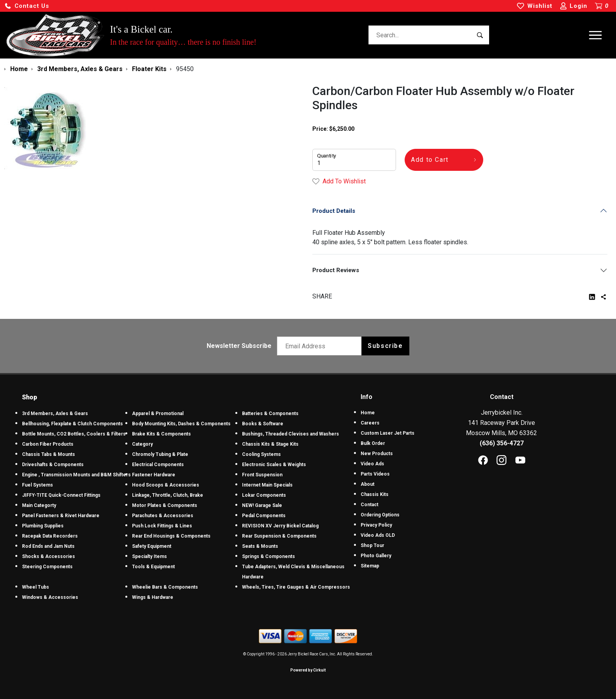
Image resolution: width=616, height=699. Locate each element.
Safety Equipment (152, 546)
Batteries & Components (270, 414)
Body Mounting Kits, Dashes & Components (181, 424)
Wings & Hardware (153, 597)
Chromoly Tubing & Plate (160, 454)
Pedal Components (264, 516)
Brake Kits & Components (161, 434)
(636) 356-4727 (502, 443)
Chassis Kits (375, 494)
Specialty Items (149, 556)
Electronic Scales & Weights (274, 465)
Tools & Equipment (153, 567)
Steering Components (47, 567)
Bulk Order (373, 443)
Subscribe (385, 346)
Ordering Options (380, 515)
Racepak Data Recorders (50, 536)
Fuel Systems (38, 485)
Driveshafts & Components (53, 465)
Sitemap (370, 566)
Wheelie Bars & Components (165, 587)
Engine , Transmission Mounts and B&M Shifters (76, 475)
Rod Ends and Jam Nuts (48, 546)
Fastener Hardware (154, 475)
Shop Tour (372, 545)
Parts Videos (375, 474)
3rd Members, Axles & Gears (55, 414)
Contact (369, 505)
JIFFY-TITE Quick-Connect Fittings (61, 495)
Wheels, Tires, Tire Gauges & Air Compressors (296, 587)
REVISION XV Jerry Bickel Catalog (280, 526)
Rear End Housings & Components (171, 536)
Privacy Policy (376, 525)
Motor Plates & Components (165, 505)
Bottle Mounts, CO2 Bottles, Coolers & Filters (74, 434)
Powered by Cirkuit (308, 670)
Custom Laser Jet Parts (388, 433)
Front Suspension (262, 475)
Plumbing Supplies (43, 526)
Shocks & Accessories (49, 556)
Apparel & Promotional (158, 414)
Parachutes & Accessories (163, 516)
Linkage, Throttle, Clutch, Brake (168, 495)
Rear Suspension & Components (279, 536)
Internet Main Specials (267, 485)
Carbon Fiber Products (48, 444)
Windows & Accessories (50, 597)
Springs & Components (269, 556)
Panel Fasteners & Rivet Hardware (61, 516)
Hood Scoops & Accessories (166, 485)
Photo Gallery (376, 556)
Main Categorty (39, 505)
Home (368, 413)
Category (142, 444)
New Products (377, 454)
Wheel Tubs (36, 587)
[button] (27, 6)
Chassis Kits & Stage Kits (270, 444)
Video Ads (372, 464)
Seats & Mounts (260, 546)
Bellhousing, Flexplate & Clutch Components (72, 424)
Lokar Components (264, 495)
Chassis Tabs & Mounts (49, 454)
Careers (370, 423)
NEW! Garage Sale (262, 505)
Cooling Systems (261, 454)
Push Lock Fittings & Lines (162, 526)
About (368, 484)
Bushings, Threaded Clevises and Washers (291, 434)
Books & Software (263, 424)
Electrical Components (158, 465)
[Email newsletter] (321, 346)
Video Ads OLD (378, 535)
